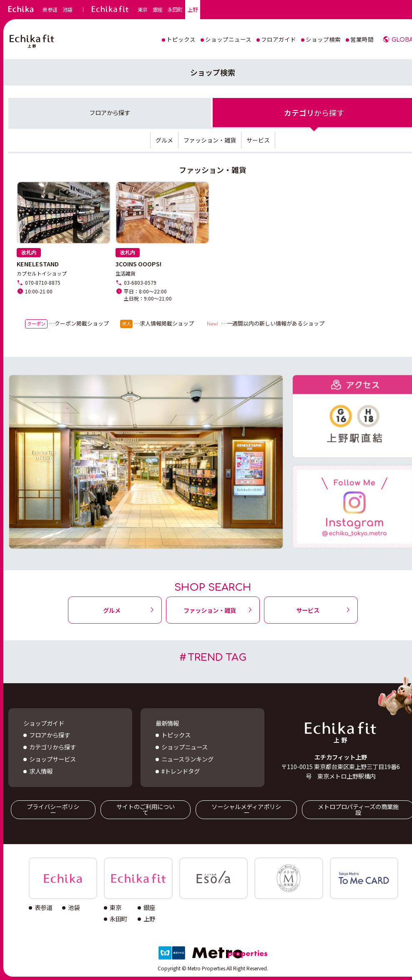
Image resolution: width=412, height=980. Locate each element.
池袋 (68, 10)
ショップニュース (185, 747)
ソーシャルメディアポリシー (246, 809)
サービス (258, 140)
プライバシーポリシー (53, 809)
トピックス (176, 735)
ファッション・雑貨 (210, 140)
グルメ (164, 140)
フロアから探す (50, 735)
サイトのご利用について (146, 809)
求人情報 (41, 771)
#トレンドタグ (181, 771)
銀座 (158, 10)
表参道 (50, 10)
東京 (143, 10)
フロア (110, 112)
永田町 (175, 10)
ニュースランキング (187, 759)
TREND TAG (217, 658)
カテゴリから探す (53, 747)
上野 (193, 10)
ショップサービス (53, 759)
